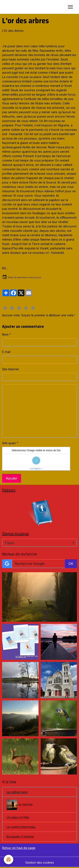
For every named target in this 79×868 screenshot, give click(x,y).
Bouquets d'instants (20, 837)
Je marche (20, 805)
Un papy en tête (18, 817)
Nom (5, 334)
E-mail (6, 352)
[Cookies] (9, 860)
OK (71, 564)
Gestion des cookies (40, 862)
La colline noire (17, 792)
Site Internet (10, 369)
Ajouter (12, 478)
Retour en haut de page (19, 848)
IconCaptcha (35, 469)
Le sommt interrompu (21, 827)
